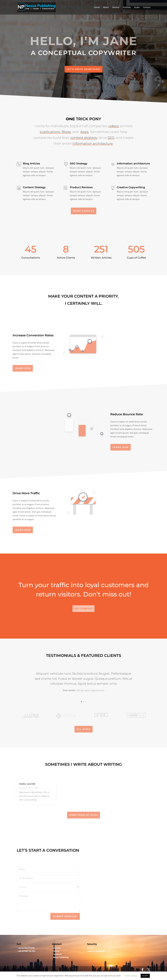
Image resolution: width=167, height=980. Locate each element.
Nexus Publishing (61, 957)
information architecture (93, 138)
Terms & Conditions (96, 951)
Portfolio (127, 8)
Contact (147, 8)
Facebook (57, 954)
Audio (137, 8)
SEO (111, 132)
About (106, 8)
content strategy (84, 132)
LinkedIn (57, 948)
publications (50, 126)
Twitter (56, 951)
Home (97, 8)
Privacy (90, 948)
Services (116, 8)
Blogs (66, 126)
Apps (84, 126)
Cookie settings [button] (131, 976)
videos (114, 120)
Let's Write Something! (84, 69)
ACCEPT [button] (145, 976)
